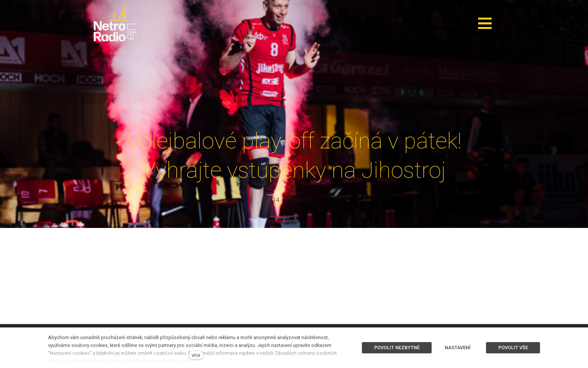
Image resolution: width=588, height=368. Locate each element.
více (196, 355)
